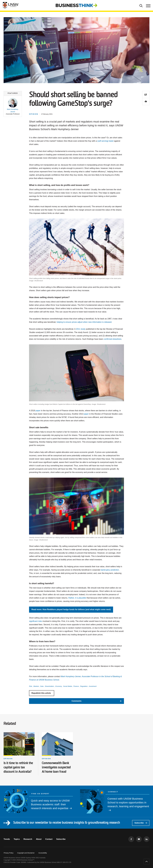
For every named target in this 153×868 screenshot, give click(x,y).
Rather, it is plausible (77, 598)
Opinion (8, 759)
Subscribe (141, 823)
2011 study (81, 329)
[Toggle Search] (141, 5)
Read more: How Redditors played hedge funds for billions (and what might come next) (71, 609)
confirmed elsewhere (113, 339)
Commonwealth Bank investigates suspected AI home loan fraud (56, 768)
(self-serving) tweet (105, 141)
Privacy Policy (9, 853)
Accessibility (43, 853)
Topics (17, 839)
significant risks (36, 621)
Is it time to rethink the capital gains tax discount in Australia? (18, 768)
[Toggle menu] (148, 5)
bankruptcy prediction (110, 570)
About (39, 839)
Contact (49, 839)
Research (28, 839)
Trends (7, 839)
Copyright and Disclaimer (26, 853)
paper (38, 411)
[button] (13, 107)
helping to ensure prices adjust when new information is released (84, 322)
